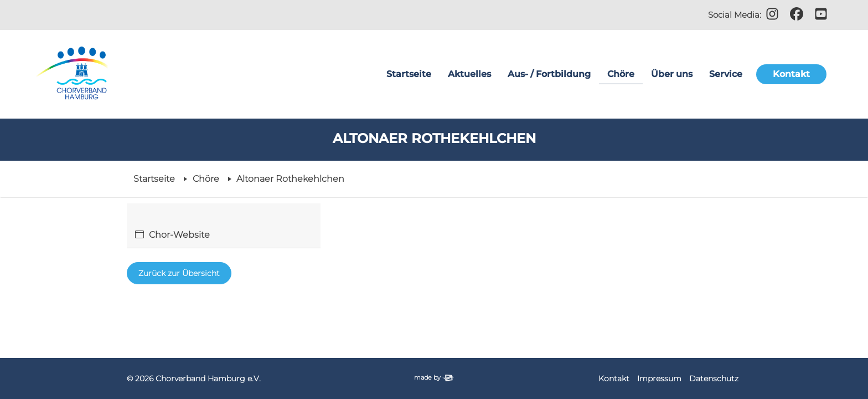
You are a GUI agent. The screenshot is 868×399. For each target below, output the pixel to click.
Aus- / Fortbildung (549, 74)
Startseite (409, 74)
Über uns (672, 74)
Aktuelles (469, 74)
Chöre (621, 74)
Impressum (659, 378)
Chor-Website (179, 235)
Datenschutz (714, 378)
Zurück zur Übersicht (179, 273)
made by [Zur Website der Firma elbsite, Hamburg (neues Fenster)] (434, 377)
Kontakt (791, 74)
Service (726, 74)
